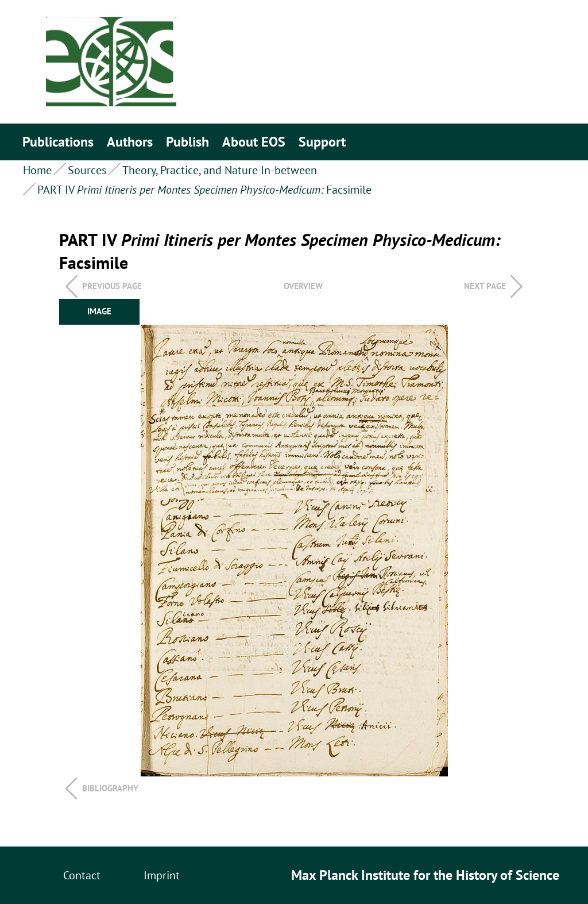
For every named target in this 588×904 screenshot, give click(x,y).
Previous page (112, 286)
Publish (187, 142)
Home (37, 170)
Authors (130, 142)
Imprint (162, 875)
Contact (82, 875)
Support (322, 142)
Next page (485, 286)
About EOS (254, 142)
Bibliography (110, 788)
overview (303, 286)
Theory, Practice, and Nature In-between (220, 170)
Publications (58, 142)
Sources (87, 170)
